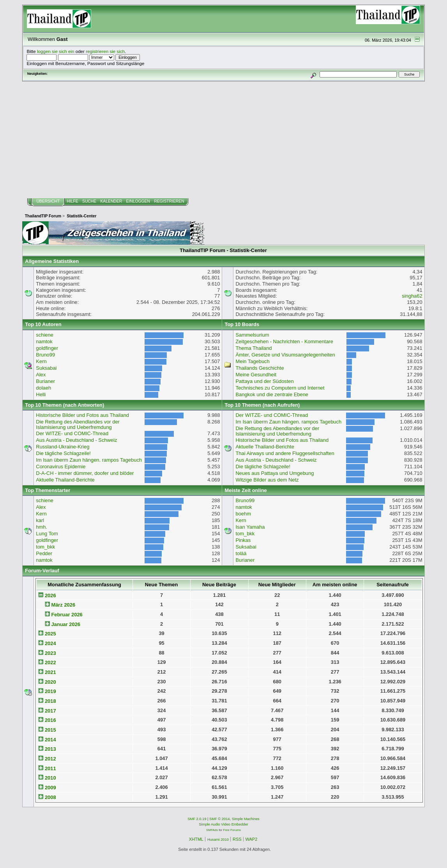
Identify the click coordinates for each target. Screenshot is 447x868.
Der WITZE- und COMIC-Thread (72, 433)
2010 (50, 778)
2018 (50, 701)
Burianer (45, 381)
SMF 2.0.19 (197, 819)
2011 (50, 768)
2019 (50, 691)
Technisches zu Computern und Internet (280, 388)
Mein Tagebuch (252, 361)
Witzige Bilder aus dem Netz (267, 480)
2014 (50, 740)
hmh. (42, 527)
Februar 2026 (67, 615)
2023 (50, 653)
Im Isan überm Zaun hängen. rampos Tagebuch (89, 460)
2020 (50, 682)
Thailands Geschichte (260, 368)
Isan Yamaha (250, 527)
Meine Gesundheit (256, 375)
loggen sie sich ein (56, 51)
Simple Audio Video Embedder (223, 824)
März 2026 (63, 605)
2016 (50, 720)
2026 (50, 595)
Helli (41, 394)
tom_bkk (45, 547)
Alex (41, 375)
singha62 (412, 296)
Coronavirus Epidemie (61, 467)
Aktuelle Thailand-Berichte (65, 480)
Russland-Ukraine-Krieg (63, 447)
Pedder (44, 553)
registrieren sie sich (105, 51)
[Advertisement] (223, 140)
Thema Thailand (254, 348)
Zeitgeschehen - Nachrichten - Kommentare (284, 341)
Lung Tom (47, 534)
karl (40, 520)
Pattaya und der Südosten (264, 381)
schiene (45, 335)
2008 (50, 797)
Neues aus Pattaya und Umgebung (275, 473)
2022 (50, 662)
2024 (50, 643)
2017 (50, 711)
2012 (50, 759)
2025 (50, 634)
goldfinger (47, 348)
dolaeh (43, 388)
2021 (50, 672)
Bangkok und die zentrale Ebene (272, 394)
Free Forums (232, 830)
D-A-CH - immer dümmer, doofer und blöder (85, 473)
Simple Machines (246, 819)
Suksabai (46, 368)
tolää (241, 553)
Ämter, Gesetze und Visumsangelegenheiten (285, 355)
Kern (41, 361)
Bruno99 (45, 355)
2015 (50, 730)
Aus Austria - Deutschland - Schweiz (76, 440)
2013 (50, 749)
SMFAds (212, 830)
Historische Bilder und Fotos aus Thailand (82, 415)
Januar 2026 (66, 624)
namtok (44, 341)
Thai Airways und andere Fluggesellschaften (285, 453)
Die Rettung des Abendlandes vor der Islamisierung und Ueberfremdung (78, 424)
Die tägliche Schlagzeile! (63, 453)
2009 (50, 788)
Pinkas (243, 540)
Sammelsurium (252, 335)
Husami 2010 (218, 840)
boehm (243, 514)
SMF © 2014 (220, 819)
